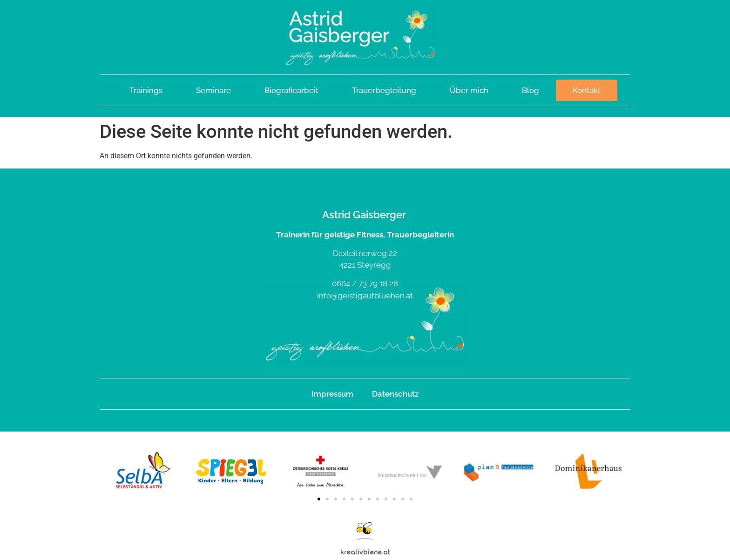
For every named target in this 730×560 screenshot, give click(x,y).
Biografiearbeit (291, 90)
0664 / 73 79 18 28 (365, 283)
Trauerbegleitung (384, 90)
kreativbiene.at (365, 552)
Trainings (146, 90)
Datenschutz (395, 394)
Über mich (469, 90)
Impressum (332, 394)
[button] (319, 499)
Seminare (213, 90)
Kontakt (587, 90)
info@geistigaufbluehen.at (365, 296)
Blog (531, 90)
